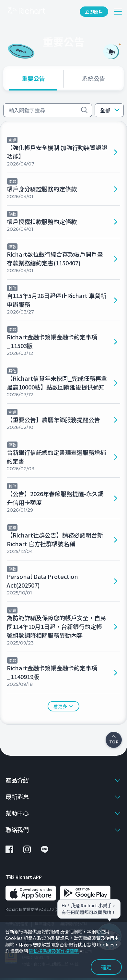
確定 (106, 967)
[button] (109, 110)
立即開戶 (94, 12)
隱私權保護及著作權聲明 (54, 951)
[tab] (33, 78)
